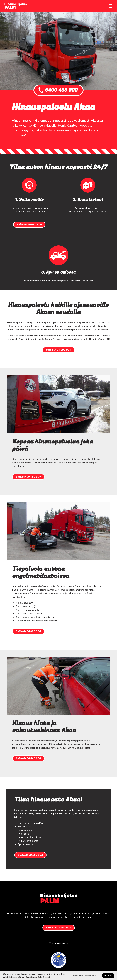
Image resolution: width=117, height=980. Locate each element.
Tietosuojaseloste (59, 943)
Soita (29, 225)
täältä (47, 977)
